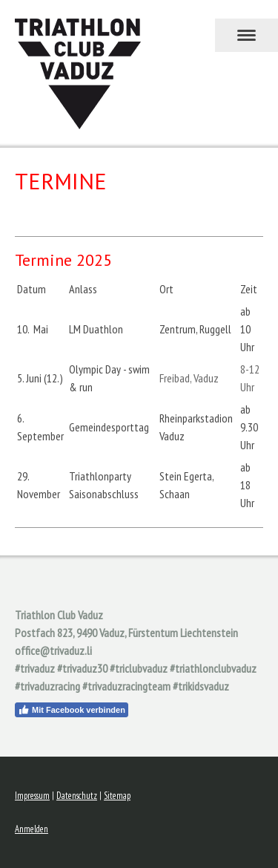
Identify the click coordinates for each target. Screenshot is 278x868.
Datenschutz (77, 796)
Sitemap (117, 796)
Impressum (32, 796)
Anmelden (32, 829)
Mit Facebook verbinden (72, 710)
